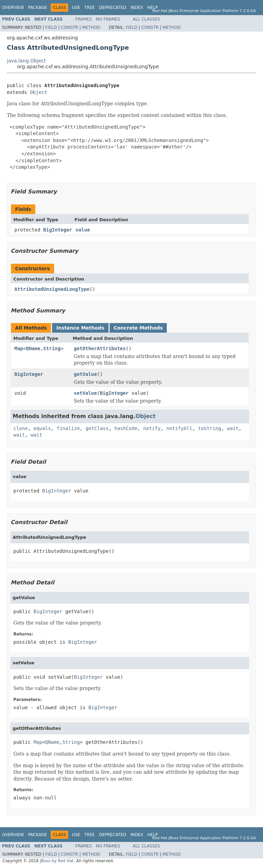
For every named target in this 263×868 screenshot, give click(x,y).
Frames (84, 19)
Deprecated (113, 8)
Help (153, 8)
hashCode (126, 428)
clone (21, 428)
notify (152, 428)
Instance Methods (80, 328)
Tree (90, 8)
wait (233, 428)
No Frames (108, 19)
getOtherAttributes (100, 348)
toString (210, 428)
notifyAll (179, 428)
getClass (97, 428)
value (83, 230)
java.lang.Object (26, 61)
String (52, 348)
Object (39, 92)
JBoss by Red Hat (57, 861)
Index (137, 8)
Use (76, 8)
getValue (85, 374)
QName (33, 348)
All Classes (146, 19)
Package (37, 8)
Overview (13, 8)
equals (42, 428)
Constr (70, 27)
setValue (85, 393)
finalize (68, 428)
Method (91, 27)
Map (19, 348)
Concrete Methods (138, 328)
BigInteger (58, 230)
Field (51, 27)
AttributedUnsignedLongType (52, 289)
